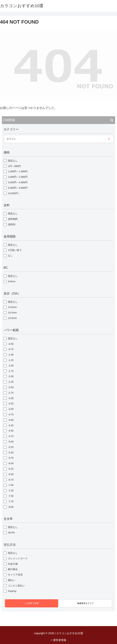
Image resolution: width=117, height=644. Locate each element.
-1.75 (11, 371)
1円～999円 (14, 166)
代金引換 (13, 564)
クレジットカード (18, 558)
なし (10, 256)
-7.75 (11, 501)
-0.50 (11, 344)
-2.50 (11, 387)
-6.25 (11, 469)
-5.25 (11, 447)
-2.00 (11, 376)
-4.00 (11, 420)
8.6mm (12, 281)
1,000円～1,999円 (18, 171)
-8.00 (11, 507)
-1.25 (11, 360)
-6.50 (11, 474)
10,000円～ (14, 193)
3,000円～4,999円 (18, 182)
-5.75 (11, 458)
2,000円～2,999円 (18, 177)
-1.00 (11, 355)
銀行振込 (13, 569)
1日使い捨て (15, 250)
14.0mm (12, 307)
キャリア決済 (15, 575)
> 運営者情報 (58, 640)
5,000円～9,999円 (18, 188)
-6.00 (11, 463)
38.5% (11, 533)
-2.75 (11, 393)
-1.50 (11, 366)
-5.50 (11, 453)
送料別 (12, 224)
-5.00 (11, 442)
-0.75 (11, 349)
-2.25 (11, 382)
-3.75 (11, 414)
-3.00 (11, 398)
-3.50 (11, 409)
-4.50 (11, 431)
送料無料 (13, 219)
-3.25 (11, 404)
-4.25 (11, 425)
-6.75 (11, 480)
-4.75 (11, 436)
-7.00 (11, 485)
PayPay (12, 591)
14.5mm (12, 318)
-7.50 (11, 496)
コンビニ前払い (17, 586)
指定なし (13, 161)
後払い (12, 580)
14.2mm (12, 313)
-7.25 (11, 491)
